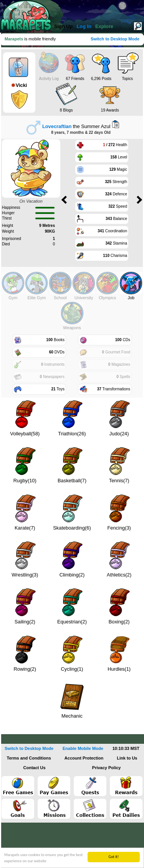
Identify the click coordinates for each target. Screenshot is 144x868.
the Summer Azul (76, 126)
